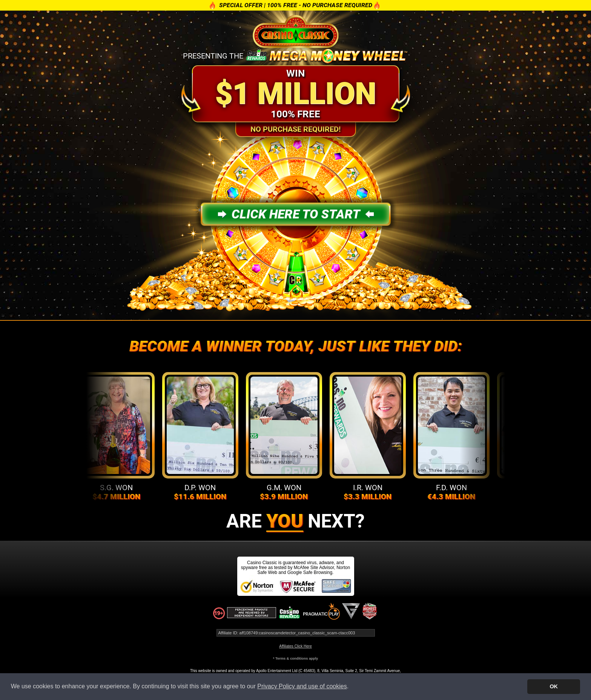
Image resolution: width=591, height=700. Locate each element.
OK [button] (554, 686)
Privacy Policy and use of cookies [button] (302, 686)
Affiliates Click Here (295, 646)
